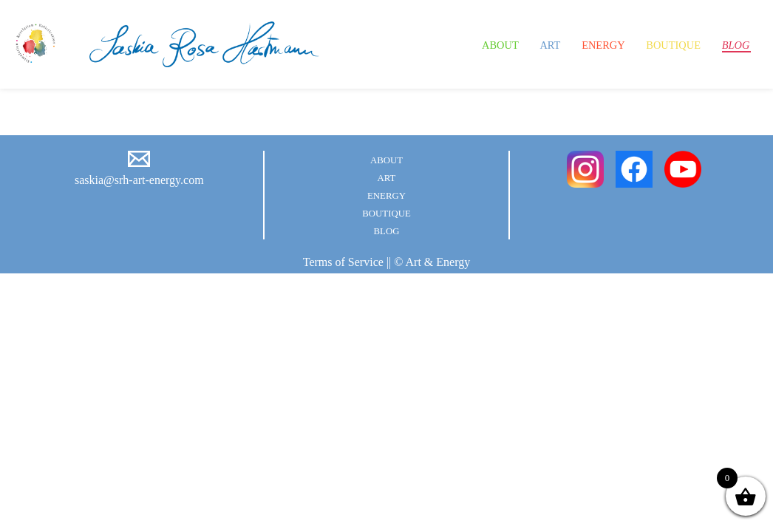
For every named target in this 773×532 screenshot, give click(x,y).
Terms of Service (343, 262)
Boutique (660, 44)
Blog (732, 44)
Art (516, 44)
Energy (578, 44)
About (459, 44)
